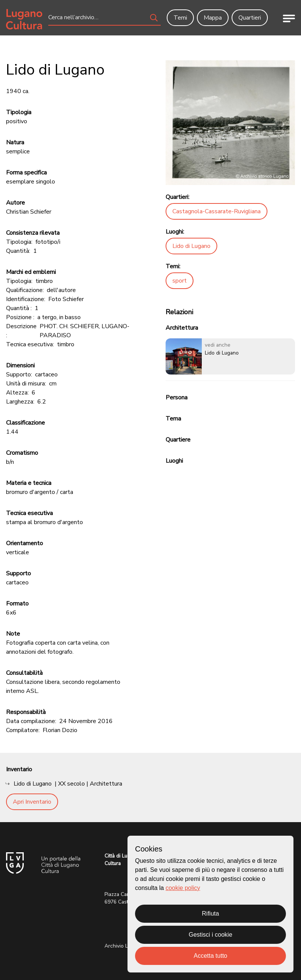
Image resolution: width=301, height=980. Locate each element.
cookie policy (183, 888)
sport (180, 281)
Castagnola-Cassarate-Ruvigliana (217, 211)
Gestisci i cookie (210, 935)
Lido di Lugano (191, 246)
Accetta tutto (211, 956)
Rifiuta (210, 913)
